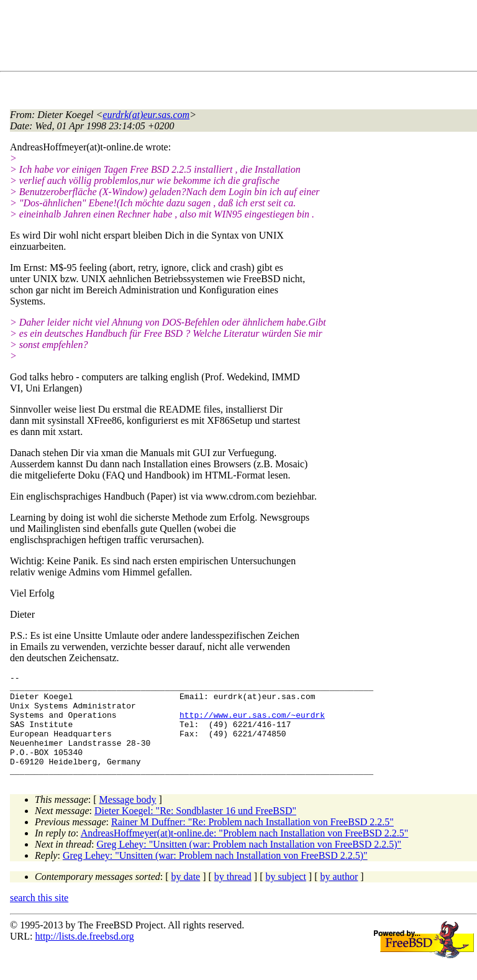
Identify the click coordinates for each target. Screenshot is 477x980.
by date (186, 897)
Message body (128, 820)
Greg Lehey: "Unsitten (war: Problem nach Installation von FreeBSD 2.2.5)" (249, 865)
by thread (233, 897)
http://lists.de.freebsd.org (84, 957)
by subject (286, 897)
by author (339, 897)
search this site (39, 918)
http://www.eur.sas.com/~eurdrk (252, 724)
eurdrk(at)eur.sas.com (146, 115)
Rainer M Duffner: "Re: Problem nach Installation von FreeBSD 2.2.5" (252, 842)
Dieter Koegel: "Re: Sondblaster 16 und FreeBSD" (195, 831)
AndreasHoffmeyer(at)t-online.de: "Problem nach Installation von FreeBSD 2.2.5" (245, 854)
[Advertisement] (236, 38)
